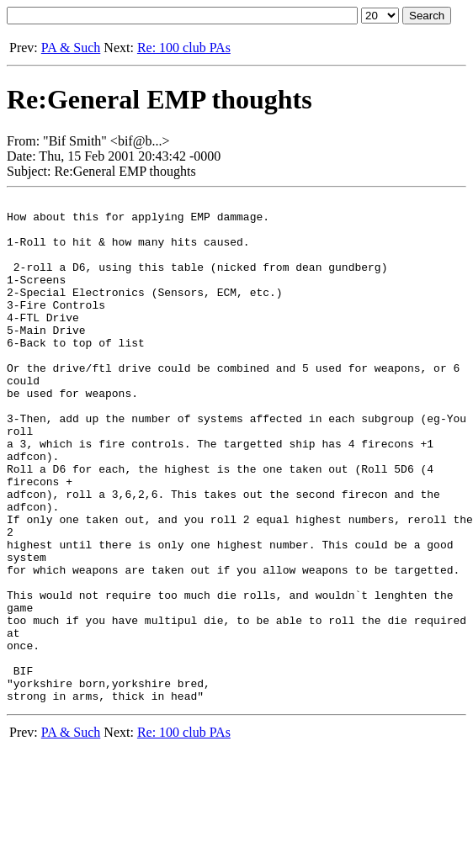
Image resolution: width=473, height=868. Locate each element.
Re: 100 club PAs (184, 48)
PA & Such (71, 48)
